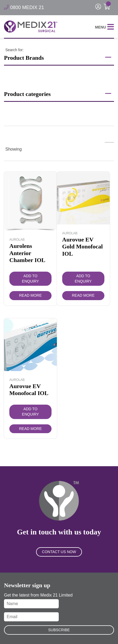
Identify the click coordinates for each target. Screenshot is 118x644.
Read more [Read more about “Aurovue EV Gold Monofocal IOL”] (83, 295)
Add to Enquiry (30, 279)
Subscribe (59, 630)
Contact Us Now (59, 552)
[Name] (31, 604)
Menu (105, 27)
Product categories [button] (58, 94)
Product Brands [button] (58, 57)
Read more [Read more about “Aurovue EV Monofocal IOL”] (30, 429)
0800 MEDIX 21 (24, 7)
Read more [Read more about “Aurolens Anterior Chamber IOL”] (30, 295)
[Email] (31, 617)
